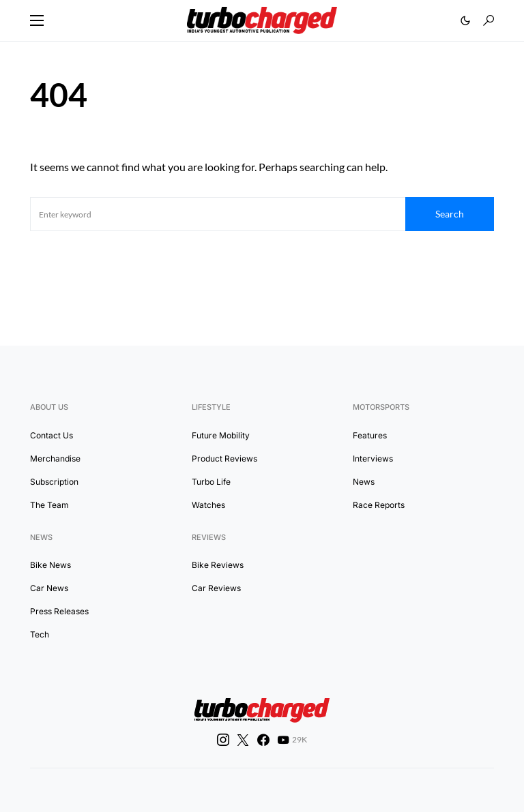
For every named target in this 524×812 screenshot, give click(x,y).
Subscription (54, 482)
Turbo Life (211, 482)
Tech (40, 634)
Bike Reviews (218, 565)
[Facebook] (263, 740)
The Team (49, 505)
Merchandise (55, 458)
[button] (37, 20)
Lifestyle (211, 407)
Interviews (373, 458)
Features (370, 435)
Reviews (209, 537)
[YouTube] (292, 740)
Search (450, 214)
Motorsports (381, 407)
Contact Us (52, 435)
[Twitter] (243, 740)
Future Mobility (221, 435)
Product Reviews (224, 458)
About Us (49, 407)
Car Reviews (216, 588)
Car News (49, 588)
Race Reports (379, 505)
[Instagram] (223, 740)
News (364, 482)
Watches (208, 505)
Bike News (50, 565)
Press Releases (59, 611)
